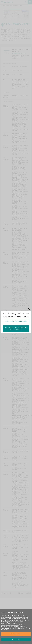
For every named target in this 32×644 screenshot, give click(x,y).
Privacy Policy (25, 628)
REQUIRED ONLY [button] (16, 634)
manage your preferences (10, 625)
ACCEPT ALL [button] (16, 639)
